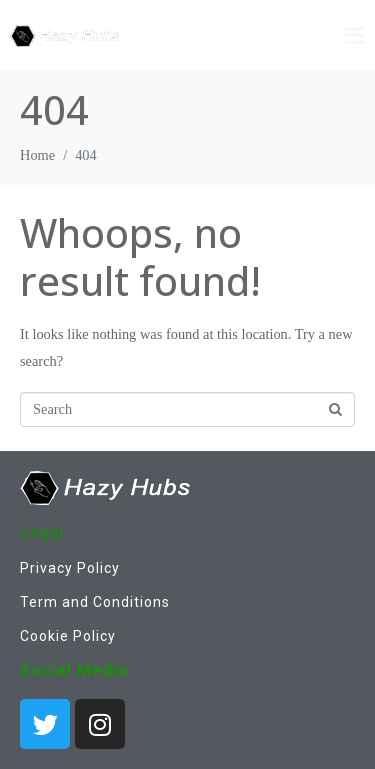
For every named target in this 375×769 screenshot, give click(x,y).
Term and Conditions (95, 602)
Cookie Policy (68, 636)
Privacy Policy (70, 568)
